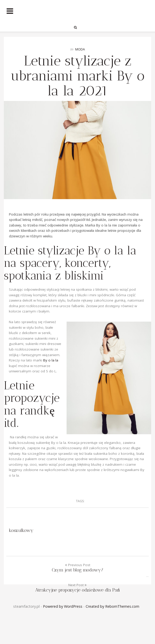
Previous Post (77, 568)
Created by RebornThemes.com (112, 606)
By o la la (51, 360)
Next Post (77, 588)
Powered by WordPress (63, 606)
